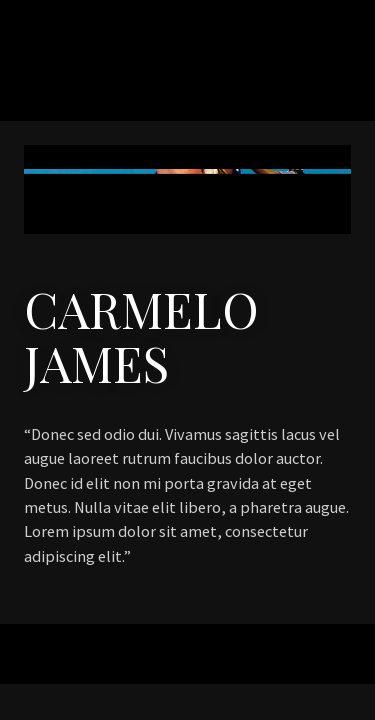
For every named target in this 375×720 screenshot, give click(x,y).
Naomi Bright (134, 79)
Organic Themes (215, 663)
